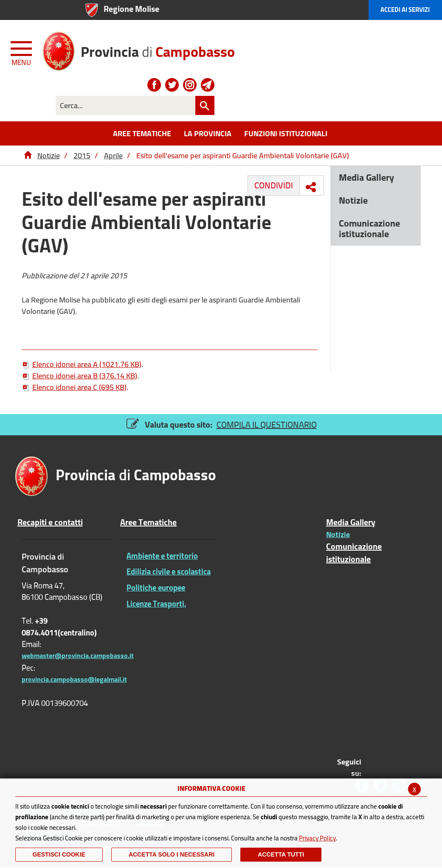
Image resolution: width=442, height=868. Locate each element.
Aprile (113, 155)
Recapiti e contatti (50, 522)
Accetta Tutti (281, 854)
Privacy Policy (317, 838)
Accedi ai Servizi (405, 10)
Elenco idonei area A (82, 364)
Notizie (49, 155)
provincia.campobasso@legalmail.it (74, 679)
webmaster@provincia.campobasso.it (78, 655)
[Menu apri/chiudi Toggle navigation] (22, 52)
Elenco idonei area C (74, 387)
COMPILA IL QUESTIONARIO (267, 424)
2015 (82, 155)
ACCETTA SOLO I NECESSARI (172, 854)
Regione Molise (131, 9)
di (158, 49)
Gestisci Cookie (59, 854)
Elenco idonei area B (79, 376)
